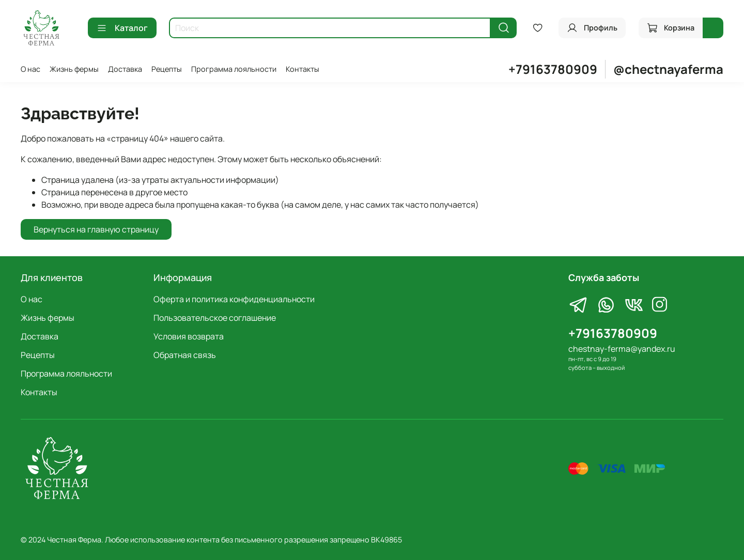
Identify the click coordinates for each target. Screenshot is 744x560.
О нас (30, 69)
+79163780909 (553, 69)
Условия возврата (189, 336)
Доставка (125, 69)
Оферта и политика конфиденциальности (234, 299)
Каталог (122, 28)
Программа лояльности (234, 69)
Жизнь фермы (74, 69)
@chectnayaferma (668, 69)
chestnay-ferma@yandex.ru (622, 349)
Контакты (303, 69)
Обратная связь (185, 355)
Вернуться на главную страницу (96, 229)
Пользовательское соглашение (215, 318)
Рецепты (167, 69)
